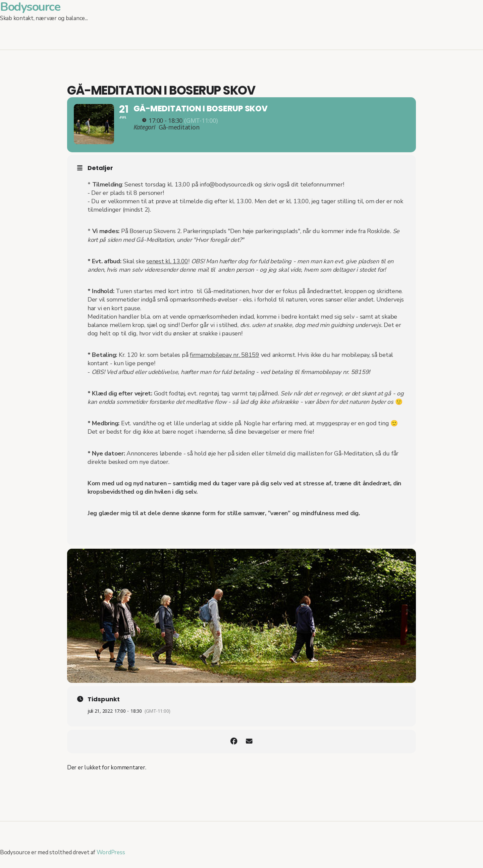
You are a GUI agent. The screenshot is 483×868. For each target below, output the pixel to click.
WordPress (111, 858)
